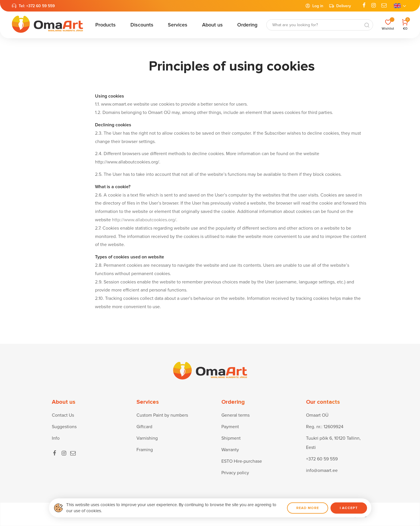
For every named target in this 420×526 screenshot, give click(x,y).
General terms (235, 415)
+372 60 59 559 (40, 6)
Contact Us (63, 415)
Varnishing (147, 438)
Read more (308, 508)
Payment (230, 427)
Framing (145, 450)
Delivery (340, 6)
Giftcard (144, 427)
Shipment (231, 438)
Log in (314, 6)
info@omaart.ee (322, 470)
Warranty (230, 450)
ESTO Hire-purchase (242, 461)
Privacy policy (235, 473)
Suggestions (64, 427)
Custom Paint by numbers (162, 415)
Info (56, 438)
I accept (349, 508)
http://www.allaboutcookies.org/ (144, 220)
